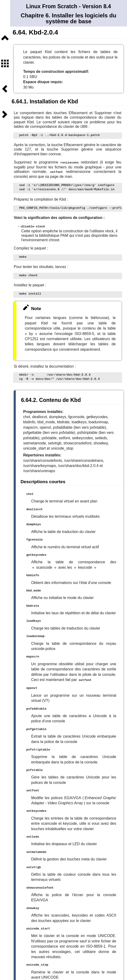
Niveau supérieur (5, 38)
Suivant (5, 114)
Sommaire (5, 63)
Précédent (5, 89)
